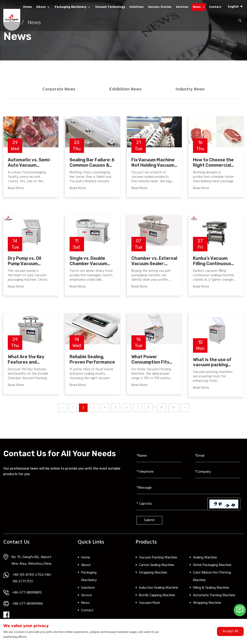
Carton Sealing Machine (157, 566)
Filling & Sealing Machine (211, 589)
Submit (149, 521)
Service (86, 596)
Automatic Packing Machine (214, 596)
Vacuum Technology (110, 7)
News (197, 7)
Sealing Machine (205, 558)
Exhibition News (126, 90)
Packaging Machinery (70, 7)
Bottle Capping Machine (157, 596)
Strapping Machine (153, 574)
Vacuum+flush (150, 604)
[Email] (218, 457)
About (41, 7)
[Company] (218, 473)
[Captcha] (172, 505)
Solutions (137, 7)
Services (182, 7)
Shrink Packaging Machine (212, 566)
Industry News (192, 90)
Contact (215, 7)
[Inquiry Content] (188, 489)
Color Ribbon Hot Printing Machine (212, 577)
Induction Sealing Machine (159, 589)
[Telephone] (159, 473)
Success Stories (160, 7)
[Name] (159, 457)
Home (27, 7)
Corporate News (57, 90)
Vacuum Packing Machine (158, 558)
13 (161, 409)
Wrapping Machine (207, 604)
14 (173, 409)
